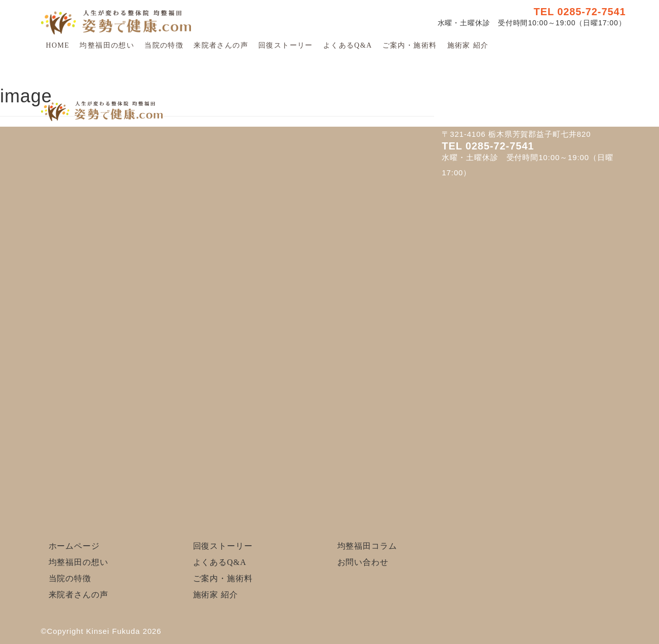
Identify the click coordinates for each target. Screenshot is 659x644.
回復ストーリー (286, 45)
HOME (58, 45)
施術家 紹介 (468, 45)
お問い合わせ (363, 562)
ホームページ (74, 546)
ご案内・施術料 (410, 45)
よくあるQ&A (348, 45)
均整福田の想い (107, 45)
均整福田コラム (367, 546)
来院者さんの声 (221, 45)
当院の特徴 (164, 45)
